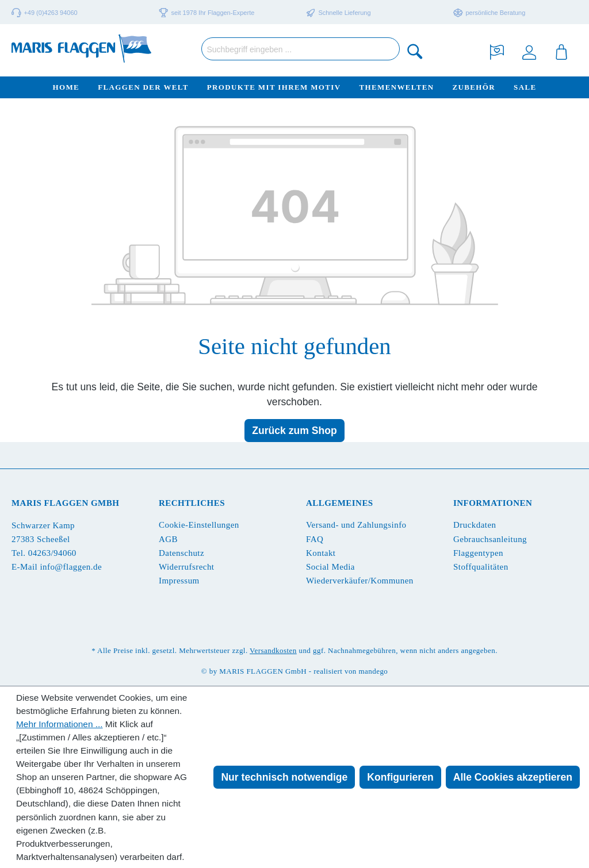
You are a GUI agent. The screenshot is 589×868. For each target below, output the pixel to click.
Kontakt (321, 553)
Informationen (493, 503)
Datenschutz (181, 553)
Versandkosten (273, 650)
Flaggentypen (478, 553)
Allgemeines (340, 503)
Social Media (330, 567)
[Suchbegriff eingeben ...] (301, 49)
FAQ (315, 539)
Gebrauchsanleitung (490, 539)
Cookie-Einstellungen (199, 525)
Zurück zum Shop (294, 431)
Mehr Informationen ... (60, 724)
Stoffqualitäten (481, 567)
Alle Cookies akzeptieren (513, 777)
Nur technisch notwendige (284, 777)
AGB (168, 539)
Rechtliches (192, 503)
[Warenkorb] (561, 51)
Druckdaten (475, 525)
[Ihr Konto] (529, 51)
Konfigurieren (400, 777)
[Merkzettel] (497, 51)
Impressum (179, 581)
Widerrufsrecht (186, 567)
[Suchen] (415, 51)
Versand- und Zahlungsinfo (356, 525)
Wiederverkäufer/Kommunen (360, 581)
